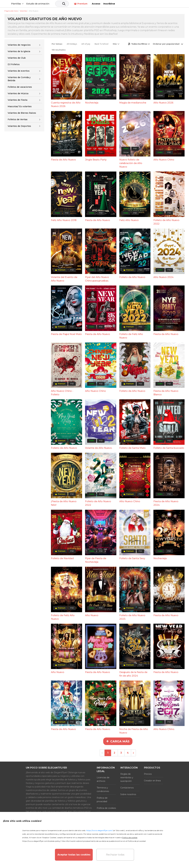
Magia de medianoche (133, 103)
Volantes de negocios (19, 45)
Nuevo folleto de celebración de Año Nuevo (131, 163)
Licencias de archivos (103, 779)
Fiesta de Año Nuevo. (98, 729)
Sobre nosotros (128, 794)
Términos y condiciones (103, 789)
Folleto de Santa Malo (132, 448)
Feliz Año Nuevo (129, 220)
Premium (149, 4)
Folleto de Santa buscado (169, 448)
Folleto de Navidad (62, 558)
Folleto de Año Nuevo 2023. (132, 617)
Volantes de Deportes (19, 126)
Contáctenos (127, 788)
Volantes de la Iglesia (19, 51)
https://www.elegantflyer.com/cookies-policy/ (41, 841)
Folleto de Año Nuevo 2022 (166, 222)
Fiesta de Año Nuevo (63, 160)
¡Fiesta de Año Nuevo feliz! (64, 503)
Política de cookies (106, 808)
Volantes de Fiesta (17, 100)
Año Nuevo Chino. (164, 729)
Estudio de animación (60, 4)
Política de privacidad (102, 800)
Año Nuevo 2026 (163, 103)
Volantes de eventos (19, 71)
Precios (148, 774)
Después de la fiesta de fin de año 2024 (133, 674)
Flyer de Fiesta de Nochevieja (96, 560)
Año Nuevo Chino (164, 160)
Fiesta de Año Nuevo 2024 (166, 503)
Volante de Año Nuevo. (99, 448)
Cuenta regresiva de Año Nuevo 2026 (66, 104)
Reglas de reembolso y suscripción (127, 778)
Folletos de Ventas (18, 119)
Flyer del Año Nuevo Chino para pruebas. (97, 279)
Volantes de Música (18, 93)
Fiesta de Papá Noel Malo (66, 334)
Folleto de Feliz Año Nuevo (131, 336)
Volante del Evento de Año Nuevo (64, 279)
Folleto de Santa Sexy (132, 558)
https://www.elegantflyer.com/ (99, 830)
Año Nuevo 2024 (163, 277)
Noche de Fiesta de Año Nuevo (134, 731)
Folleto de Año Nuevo (132, 277)
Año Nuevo (92, 615)
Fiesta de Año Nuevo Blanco (166, 393)
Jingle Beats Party (96, 160)
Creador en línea (152, 781)
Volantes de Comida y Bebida (19, 79)
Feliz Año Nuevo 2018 (64, 220)
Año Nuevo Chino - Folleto (62, 393)
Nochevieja (92, 103)
